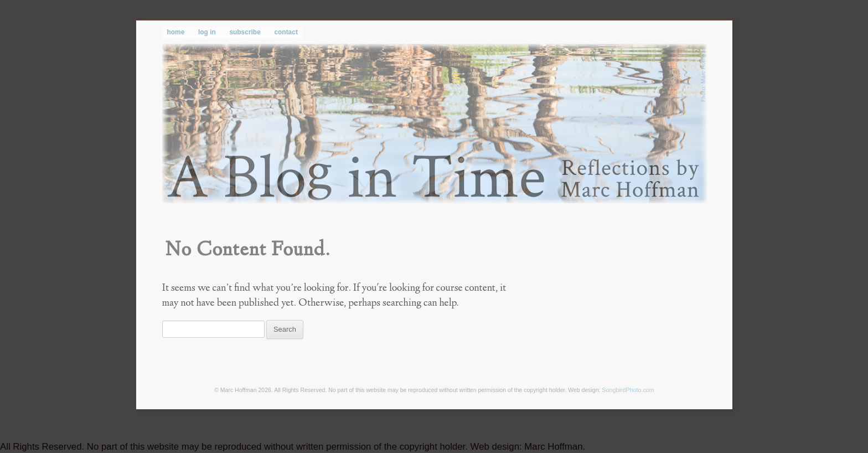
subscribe (245, 32)
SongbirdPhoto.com (628, 390)
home (176, 32)
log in (207, 32)
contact (286, 32)
